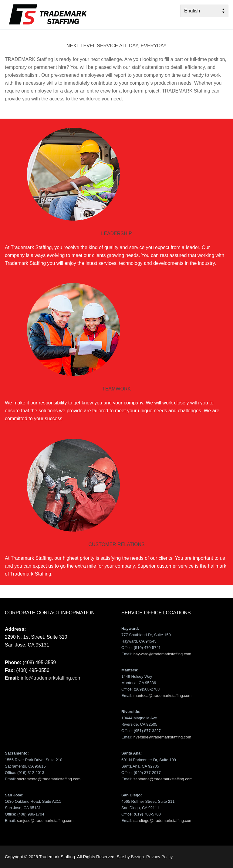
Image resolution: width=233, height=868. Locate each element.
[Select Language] (204, 11)
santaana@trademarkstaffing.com (163, 779)
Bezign (137, 857)
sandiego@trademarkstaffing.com (163, 821)
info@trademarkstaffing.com (51, 678)
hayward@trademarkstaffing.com (162, 654)
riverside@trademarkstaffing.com (162, 737)
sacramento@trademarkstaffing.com (49, 779)
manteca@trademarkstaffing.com (162, 696)
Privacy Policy (159, 857)
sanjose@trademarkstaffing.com (45, 821)
